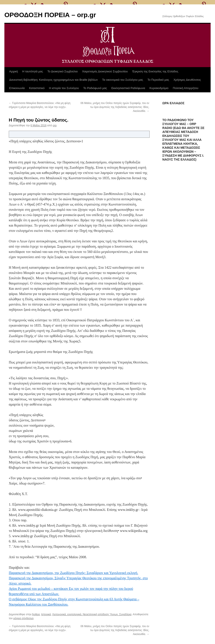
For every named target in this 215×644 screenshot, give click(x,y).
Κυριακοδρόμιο (159, 88)
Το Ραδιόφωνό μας (95, 88)
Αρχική (14, 71)
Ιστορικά (46, 614)
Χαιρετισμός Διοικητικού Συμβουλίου (105, 71)
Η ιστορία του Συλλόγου (64, 88)
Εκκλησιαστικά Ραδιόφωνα (128, 88)
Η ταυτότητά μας (33, 71)
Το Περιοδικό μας (158, 80)
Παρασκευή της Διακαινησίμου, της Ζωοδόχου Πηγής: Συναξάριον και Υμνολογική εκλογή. (73, 573)
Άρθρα (36, 614)
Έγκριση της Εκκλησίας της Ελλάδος (155, 71)
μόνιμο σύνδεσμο (23, 618)
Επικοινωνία (17, 88)
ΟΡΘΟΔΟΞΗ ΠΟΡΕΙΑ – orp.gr (50, 15)
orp (55, 125)
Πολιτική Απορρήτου (186, 88)
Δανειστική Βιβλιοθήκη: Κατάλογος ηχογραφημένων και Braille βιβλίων (54, 80)
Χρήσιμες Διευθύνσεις (187, 80)
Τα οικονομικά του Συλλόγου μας (123, 80)
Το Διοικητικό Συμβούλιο (63, 71)
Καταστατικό (37, 88)
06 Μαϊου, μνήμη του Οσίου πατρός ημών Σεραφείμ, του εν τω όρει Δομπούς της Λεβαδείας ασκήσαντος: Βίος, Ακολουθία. (115, 107)
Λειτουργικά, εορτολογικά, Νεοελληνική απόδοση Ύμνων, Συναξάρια (92, 614)
